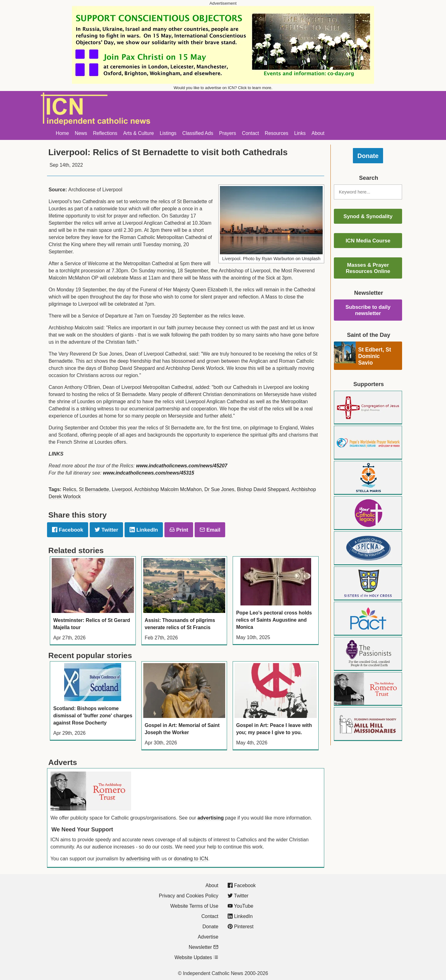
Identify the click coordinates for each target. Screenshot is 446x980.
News (81, 133)
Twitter (106, 530)
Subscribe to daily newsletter (368, 310)
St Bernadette (94, 489)
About (318, 133)
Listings (168, 133)
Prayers (228, 133)
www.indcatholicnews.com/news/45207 (182, 466)
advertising (211, 818)
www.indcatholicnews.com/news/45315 (148, 473)
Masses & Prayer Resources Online (368, 268)
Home (62, 133)
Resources (277, 133)
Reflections (105, 133)
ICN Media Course (368, 241)
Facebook (68, 530)
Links (300, 133)
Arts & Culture (138, 133)
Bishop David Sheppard (263, 489)
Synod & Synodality (368, 216)
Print (179, 530)
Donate (368, 156)
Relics (69, 489)
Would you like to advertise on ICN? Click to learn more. (223, 88)
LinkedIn (144, 530)
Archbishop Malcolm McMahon (168, 489)
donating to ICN (191, 859)
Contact (251, 133)
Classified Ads (198, 133)
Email (210, 530)
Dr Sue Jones (219, 489)
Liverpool (122, 489)
